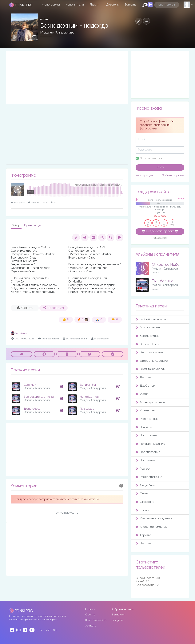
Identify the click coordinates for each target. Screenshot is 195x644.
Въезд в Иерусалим (151, 369)
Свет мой (30, 385)
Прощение (145, 460)
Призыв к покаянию (150, 444)
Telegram (118, 620)
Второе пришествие (152, 361)
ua (48, 630)
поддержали (160, 238)
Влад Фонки (19, 333)
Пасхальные (146, 435)
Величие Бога (147, 344)
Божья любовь (147, 336)
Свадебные (145, 485)
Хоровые (144, 535)
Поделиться (54, 308)
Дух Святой (145, 386)
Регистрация (144, 175)
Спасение (145, 502)
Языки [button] (94, 5)
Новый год (144, 427)
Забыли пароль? (173, 175)
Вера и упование (149, 352)
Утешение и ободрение (154, 518)
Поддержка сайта (96, 620)
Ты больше (87, 409)
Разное (143, 469)
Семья (142, 494)
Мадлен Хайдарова (57, 32)
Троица (143, 510)
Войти (160, 167)
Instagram (118, 615)
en (55, 630)
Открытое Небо (166, 265)
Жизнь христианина (151, 402)
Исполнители (75, 5)
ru (41, 630)
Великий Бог (88, 385)
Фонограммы (51, 5)
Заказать (131, 5)
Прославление (148, 452)
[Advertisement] (67, 77)
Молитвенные (147, 419)
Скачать (25, 308)
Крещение (145, 411)
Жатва (142, 394)
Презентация (33, 225)
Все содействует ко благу (41, 397)
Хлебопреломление (151, 527)
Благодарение (148, 328)
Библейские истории (152, 319)
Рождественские (149, 477)
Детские (143, 377)
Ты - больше (163, 281)
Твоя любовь (32, 409)
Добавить (112, 5)
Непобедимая (89, 397)
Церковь (143, 543)
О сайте (90, 615)
